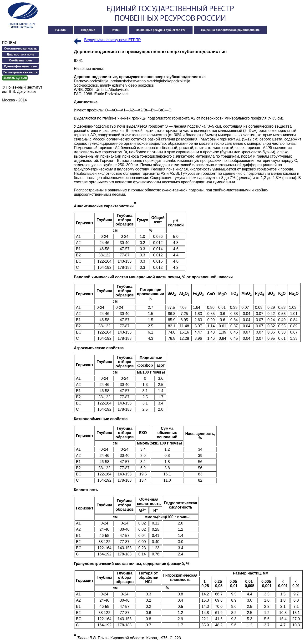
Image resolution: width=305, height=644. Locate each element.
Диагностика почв (20, 54)
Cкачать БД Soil (15, 78)
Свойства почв (20, 60)
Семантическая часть (20, 48)
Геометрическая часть (20, 72)
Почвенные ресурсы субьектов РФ (161, 30)
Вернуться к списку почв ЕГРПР (112, 40)
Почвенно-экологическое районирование (230, 30)
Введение (88, 30)
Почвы (115, 30)
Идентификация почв (20, 66)
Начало (60, 30)
